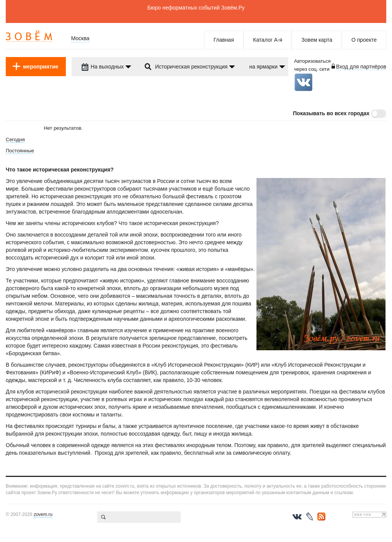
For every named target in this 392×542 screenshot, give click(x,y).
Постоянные (20, 151)
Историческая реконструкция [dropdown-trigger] (191, 67)
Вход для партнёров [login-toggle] (361, 67)
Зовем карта (317, 40)
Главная (224, 40)
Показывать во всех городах (331, 113)
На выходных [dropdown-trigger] (103, 67)
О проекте (364, 40)
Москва (80, 38)
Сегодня (15, 140)
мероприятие (41, 67)
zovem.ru (43, 514)
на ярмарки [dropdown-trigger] (263, 67)
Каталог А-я (268, 40)
